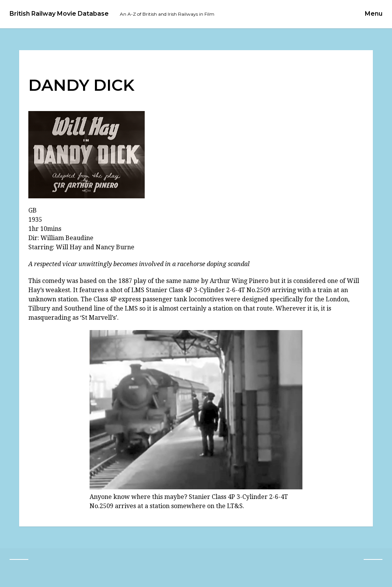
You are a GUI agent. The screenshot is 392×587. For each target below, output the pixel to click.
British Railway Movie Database (59, 14)
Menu (374, 14)
